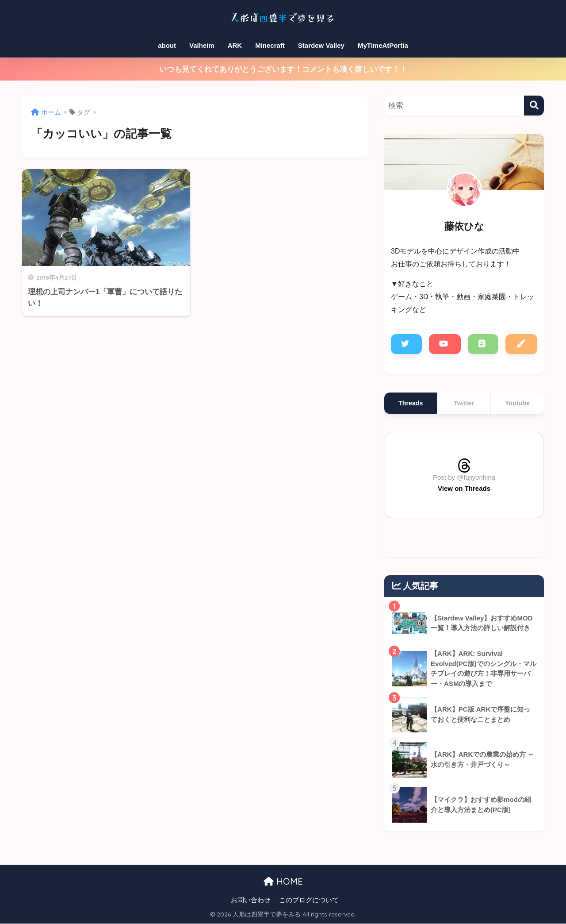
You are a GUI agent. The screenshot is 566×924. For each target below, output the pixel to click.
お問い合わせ (251, 900)
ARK (235, 45)
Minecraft (270, 45)
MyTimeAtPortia (383, 45)
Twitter (464, 403)
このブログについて (309, 900)
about (167, 45)
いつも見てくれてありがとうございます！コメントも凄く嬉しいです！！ (283, 69)
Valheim (202, 45)
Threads (411, 403)
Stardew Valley (321, 45)
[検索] (534, 106)
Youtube (517, 403)
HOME (283, 881)
